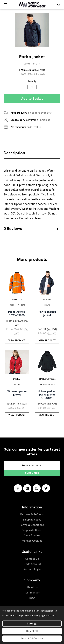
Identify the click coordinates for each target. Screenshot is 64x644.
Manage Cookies (32, 541)
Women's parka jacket (17, 393)
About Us (32, 587)
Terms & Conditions (32, 525)
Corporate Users (32, 530)
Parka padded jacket (47, 313)
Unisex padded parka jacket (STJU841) (47, 395)
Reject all (32, 631)
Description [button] (14, 153)
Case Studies (32, 535)
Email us (45, 120)
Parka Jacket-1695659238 (17, 313)
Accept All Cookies (32, 638)
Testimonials (32, 593)
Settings (32, 624)
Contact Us (32, 559)
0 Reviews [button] (13, 229)
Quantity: (32, 81)
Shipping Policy (32, 520)
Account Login (32, 569)
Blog (32, 598)
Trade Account (32, 564)
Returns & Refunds (32, 514)
